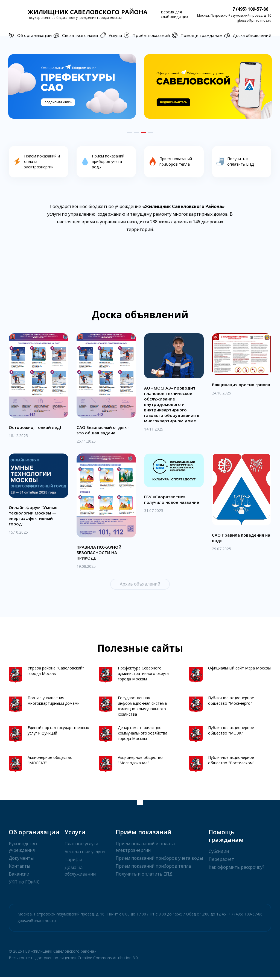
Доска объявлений (249, 36)
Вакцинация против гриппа (234, 390)
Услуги (111, 36)
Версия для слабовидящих (174, 14)
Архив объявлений (140, 587)
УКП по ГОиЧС (24, 885)
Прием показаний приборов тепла (153, 869)
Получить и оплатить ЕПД (144, 877)
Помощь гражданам (198, 36)
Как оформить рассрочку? (237, 870)
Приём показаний (148, 36)
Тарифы (73, 862)
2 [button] (137, 132)
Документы (21, 861)
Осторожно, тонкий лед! (36, 429)
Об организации (29, 36)
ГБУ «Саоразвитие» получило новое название (173, 502)
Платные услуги (81, 846)
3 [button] (143, 132)
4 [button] (150, 132)
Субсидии (219, 854)
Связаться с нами (75, 36)
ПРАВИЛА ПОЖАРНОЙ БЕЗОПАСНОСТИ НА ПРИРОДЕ (101, 555)
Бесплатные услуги (85, 854)
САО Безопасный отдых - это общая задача (104, 432)
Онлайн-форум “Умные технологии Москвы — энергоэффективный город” (34, 518)
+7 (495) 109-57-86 (244, 9)
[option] (72, 86)
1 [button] (130, 132)
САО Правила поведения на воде (239, 540)
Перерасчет (221, 862)
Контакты (19, 869)
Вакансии (19, 877)
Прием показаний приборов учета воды (159, 861)
